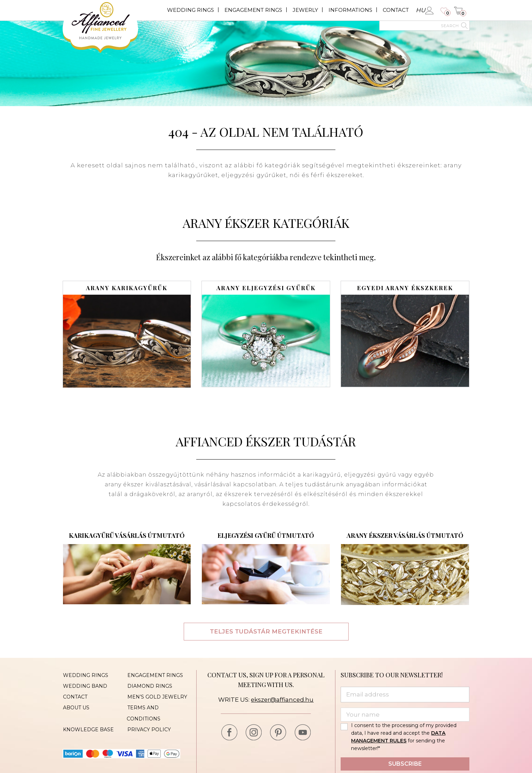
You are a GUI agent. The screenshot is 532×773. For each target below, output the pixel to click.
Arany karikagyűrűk (127, 288)
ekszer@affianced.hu (282, 700)
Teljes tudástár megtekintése (266, 631)
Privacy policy (148, 727)
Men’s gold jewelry (157, 696)
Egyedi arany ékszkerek (405, 288)
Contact (396, 10)
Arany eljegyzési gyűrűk (266, 288)
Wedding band (85, 686)
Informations (350, 10)
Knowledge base (88, 727)
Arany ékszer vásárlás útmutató (405, 535)
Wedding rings (190, 10)
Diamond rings (149, 686)
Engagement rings (253, 10)
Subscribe (405, 764)
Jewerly (305, 10)
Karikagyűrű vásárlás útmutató (127, 535)
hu (420, 10)
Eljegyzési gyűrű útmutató (266, 535)
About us (76, 707)
